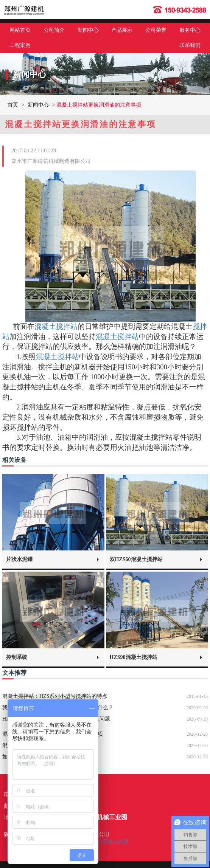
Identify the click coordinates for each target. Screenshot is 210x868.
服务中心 (190, 30)
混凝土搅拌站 (56, 326)
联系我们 (190, 45)
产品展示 (122, 30)
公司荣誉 (156, 30)
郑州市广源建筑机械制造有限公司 (51, 161)
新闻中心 (88, 30)
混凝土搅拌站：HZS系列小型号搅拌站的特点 (55, 696)
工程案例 (20, 45)
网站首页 (20, 30)
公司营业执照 (113, 842)
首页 (13, 105)
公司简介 (54, 30)
